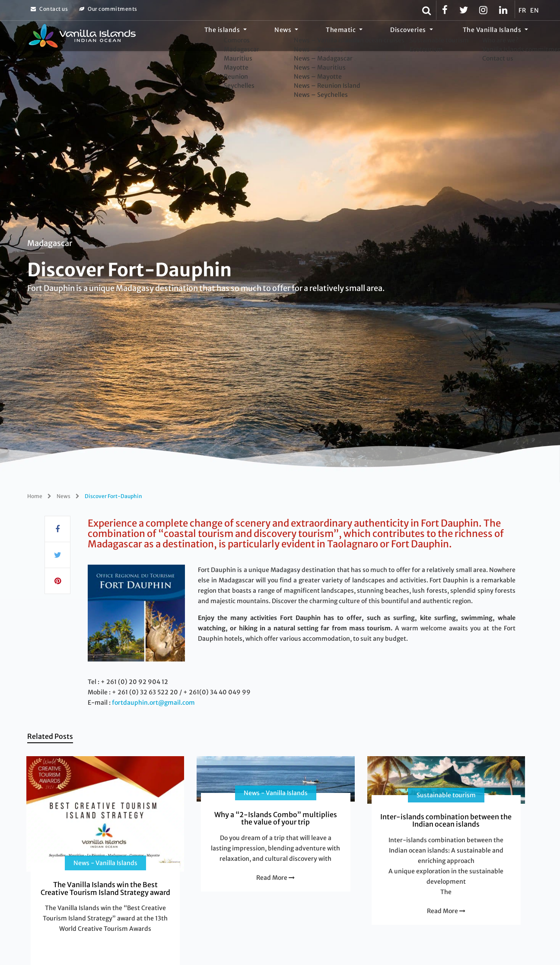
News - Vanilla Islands (105, 863)
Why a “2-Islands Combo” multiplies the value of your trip (276, 818)
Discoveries (428, 37)
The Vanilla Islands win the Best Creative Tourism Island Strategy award (105, 888)
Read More (275, 878)
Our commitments (108, 9)
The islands (281, 37)
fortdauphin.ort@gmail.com (153, 703)
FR (522, 10)
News (328, 37)
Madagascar (50, 243)
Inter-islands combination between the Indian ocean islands (446, 821)
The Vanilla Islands (499, 37)
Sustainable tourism (446, 795)
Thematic (373, 37)
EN (535, 10)
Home (35, 496)
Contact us (49, 9)
